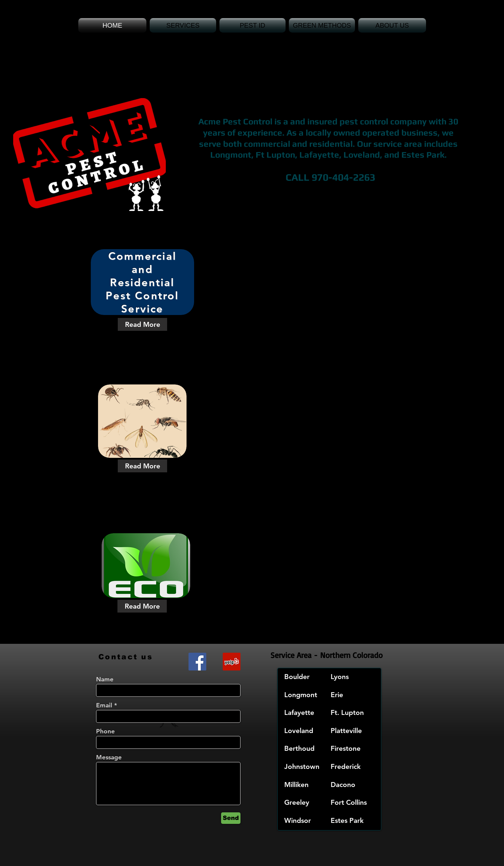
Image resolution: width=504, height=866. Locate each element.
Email (104, 705)
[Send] (231, 818)
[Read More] (142, 324)
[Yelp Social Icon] (232, 662)
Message (109, 757)
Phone (105, 731)
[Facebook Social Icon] (197, 662)
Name (105, 679)
